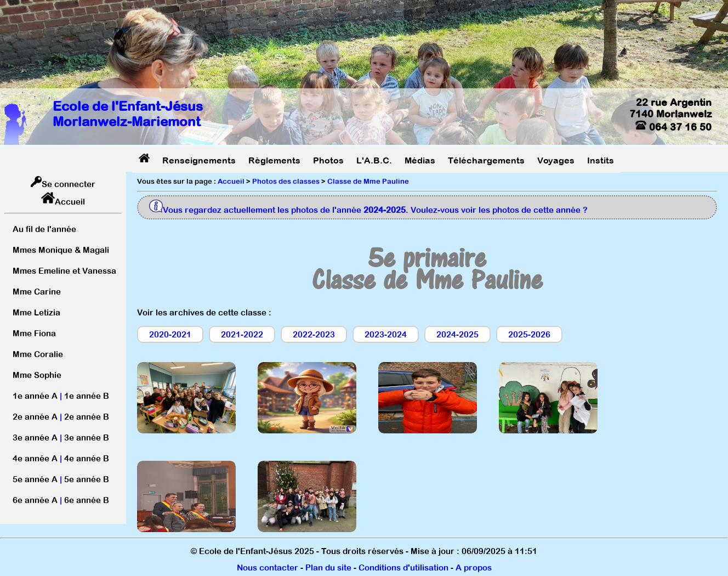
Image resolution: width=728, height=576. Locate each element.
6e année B (87, 500)
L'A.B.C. (374, 160)
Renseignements (199, 160)
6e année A (35, 500)
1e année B (87, 396)
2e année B (87, 417)
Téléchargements (486, 160)
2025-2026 (529, 334)
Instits (601, 160)
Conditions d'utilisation (403, 567)
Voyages (556, 160)
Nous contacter (268, 567)
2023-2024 (386, 334)
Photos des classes (286, 181)
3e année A (35, 437)
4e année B (87, 458)
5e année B (87, 479)
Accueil (70, 202)
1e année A (35, 396)
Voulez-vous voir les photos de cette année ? (499, 210)
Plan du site (328, 567)
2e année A (35, 417)
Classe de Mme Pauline (368, 181)
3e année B (87, 437)
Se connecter (69, 184)
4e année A (35, 458)
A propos (474, 567)
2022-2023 (314, 334)
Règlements (274, 160)
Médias (420, 160)
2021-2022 (242, 334)
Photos (328, 160)
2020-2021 (170, 334)
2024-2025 (457, 334)
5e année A (35, 479)
